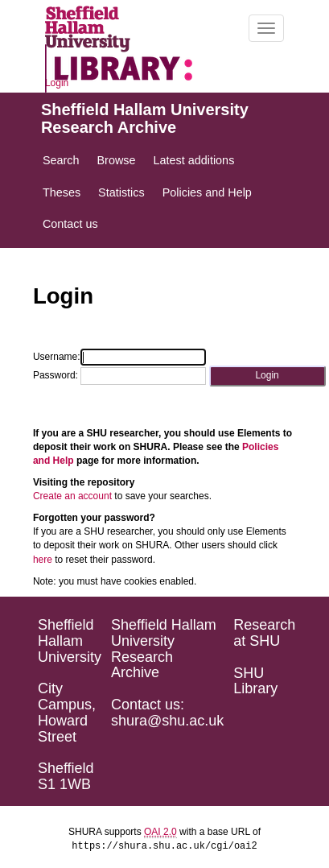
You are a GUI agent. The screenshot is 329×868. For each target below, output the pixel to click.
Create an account (72, 496)
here (43, 560)
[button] (267, 376)
